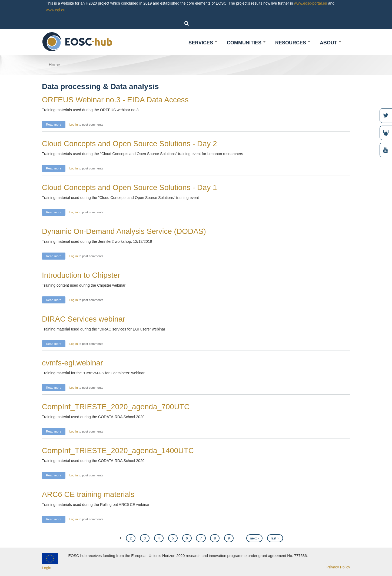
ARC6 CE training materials (88, 494)
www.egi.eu (56, 10)
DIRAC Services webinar (84, 319)
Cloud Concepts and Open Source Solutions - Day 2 (129, 144)
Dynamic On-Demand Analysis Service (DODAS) (124, 231)
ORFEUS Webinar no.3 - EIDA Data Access (115, 100)
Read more (56, 124)
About (330, 43)
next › (255, 538)
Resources (293, 43)
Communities (246, 43)
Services (203, 43)
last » (275, 538)
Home (54, 65)
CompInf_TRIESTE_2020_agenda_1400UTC (118, 451)
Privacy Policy (338, 567)
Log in (73, 125)
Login (46, 568)
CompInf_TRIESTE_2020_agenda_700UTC (116, 407)
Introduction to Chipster (81, 275)
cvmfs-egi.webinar (72, 363)
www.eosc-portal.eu (311, 3)
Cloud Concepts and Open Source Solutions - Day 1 (129, 187)
